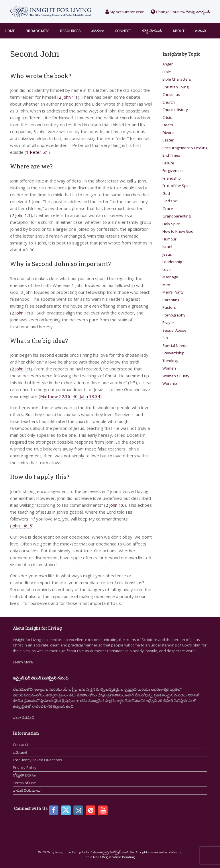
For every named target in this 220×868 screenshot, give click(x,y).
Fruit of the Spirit (177, 186)
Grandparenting (176, 216)
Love (167, 269)
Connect (123, 31)
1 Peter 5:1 (37, 152)
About (178, 31)
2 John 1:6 (115, 505)
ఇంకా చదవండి (24, 717)
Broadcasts (38, 31)
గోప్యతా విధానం (24, 775)
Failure (168, 163)
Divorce (169, 133)
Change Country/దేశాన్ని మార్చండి (180, 12)
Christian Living (175, 87)
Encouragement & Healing (185, 148)
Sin (165, 338)
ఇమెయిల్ (20, 752)
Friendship (172, 178)
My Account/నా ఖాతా (125, 12)
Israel (167, 246)
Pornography (174, 315)
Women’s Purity (176, 376)
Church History (175, 110)
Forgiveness (173, 170)
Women (169, 368)
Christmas (171, 94)
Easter (168, 140)
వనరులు (98, 31)
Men (166, 285)
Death (168, 125)
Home (10, 31)
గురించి (201, 31)
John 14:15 (22, 526)
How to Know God (178, 231)
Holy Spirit (171, 224)
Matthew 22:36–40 (59, 396)
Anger (168, 64)
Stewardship (173, 353)
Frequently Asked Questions (38, 760)
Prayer (168, 323)
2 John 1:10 (22, 313)
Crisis (167, 117)
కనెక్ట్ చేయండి (152, 31)
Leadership (172, 262)
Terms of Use (24, 783)
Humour (169, 239)
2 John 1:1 (68, 97)
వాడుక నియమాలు (27, 790)
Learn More (23, 662)
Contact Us (22, 745)
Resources (70, 31)
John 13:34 (90, 396)
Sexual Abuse (174, 330)
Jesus (167, 254)
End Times (171, 155)
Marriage (170, 277)
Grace (168, 209)
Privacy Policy (25, 768)
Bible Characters (177, 79)
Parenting (171, 300)
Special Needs (175, 345)
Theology (170, 361)
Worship (170, 383)
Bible (167, 72)
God (166, 193)
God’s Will (171, 201)
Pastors (169, 307)
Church (169, 102)
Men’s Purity (173, 292)
